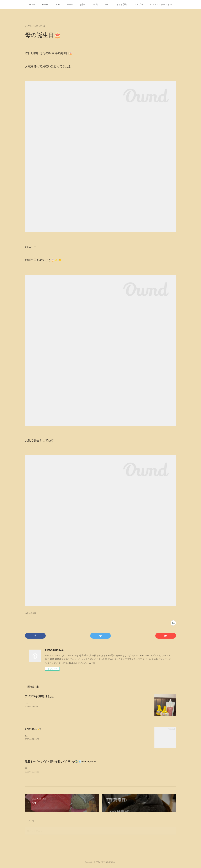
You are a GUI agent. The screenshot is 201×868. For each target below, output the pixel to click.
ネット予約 (122, 4)
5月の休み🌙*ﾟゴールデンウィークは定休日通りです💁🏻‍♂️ (52, 736)
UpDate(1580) (31, 613)
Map (107, 4)
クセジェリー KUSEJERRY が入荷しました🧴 (47, 703)
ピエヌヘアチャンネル (161, 4)
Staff (58, 4)
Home (32, 4)
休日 (96, 4)
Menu (70, 4)
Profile (45, 4)
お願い (83, 4)
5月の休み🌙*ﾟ (33, 729)
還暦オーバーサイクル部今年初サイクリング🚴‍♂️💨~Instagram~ (61, 761)
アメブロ (139, 4)
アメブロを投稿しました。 (40, 696)
